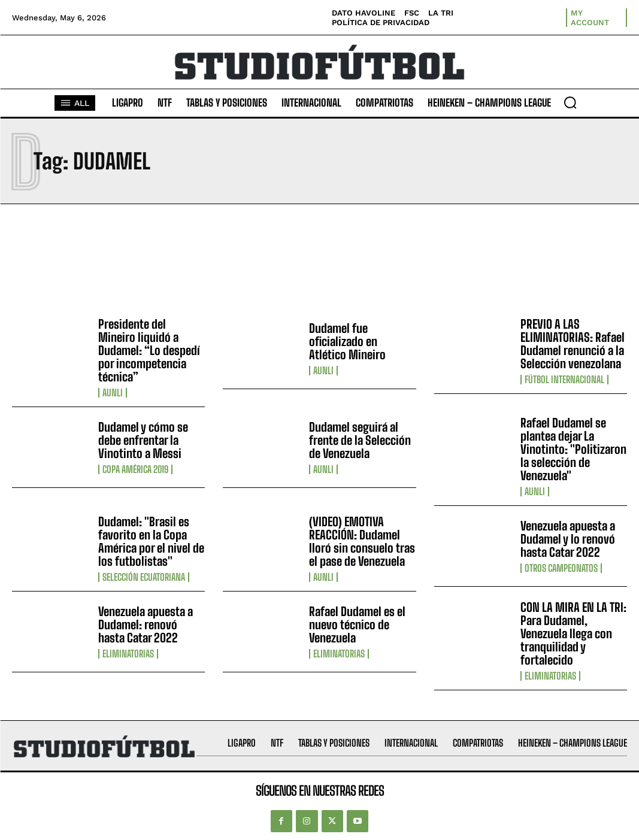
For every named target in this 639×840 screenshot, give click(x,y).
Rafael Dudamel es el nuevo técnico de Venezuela (357, 624)
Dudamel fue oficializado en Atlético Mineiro (347, 341)
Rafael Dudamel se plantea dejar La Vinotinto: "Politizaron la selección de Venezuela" (573, 449)
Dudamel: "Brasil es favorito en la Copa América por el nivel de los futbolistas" (151, 541)
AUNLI (113, 393)
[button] (570, 102)
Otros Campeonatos (561, 568)
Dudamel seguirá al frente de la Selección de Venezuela (360, 440)
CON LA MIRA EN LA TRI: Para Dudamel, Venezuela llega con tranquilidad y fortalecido (573, 633)
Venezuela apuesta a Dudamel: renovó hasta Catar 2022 (146, 624)
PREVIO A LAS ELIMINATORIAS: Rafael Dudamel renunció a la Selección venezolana (573, 344)
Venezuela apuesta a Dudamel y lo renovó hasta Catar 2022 (568, 539)
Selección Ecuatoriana (144, 577)
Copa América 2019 (135, 469)
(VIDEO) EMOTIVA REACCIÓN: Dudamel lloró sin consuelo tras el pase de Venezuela (362, 541)
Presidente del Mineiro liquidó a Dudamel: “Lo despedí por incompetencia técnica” (149, 350)
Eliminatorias (128, 654)
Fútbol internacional (564, 380)
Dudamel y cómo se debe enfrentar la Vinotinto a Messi (143, 440)
